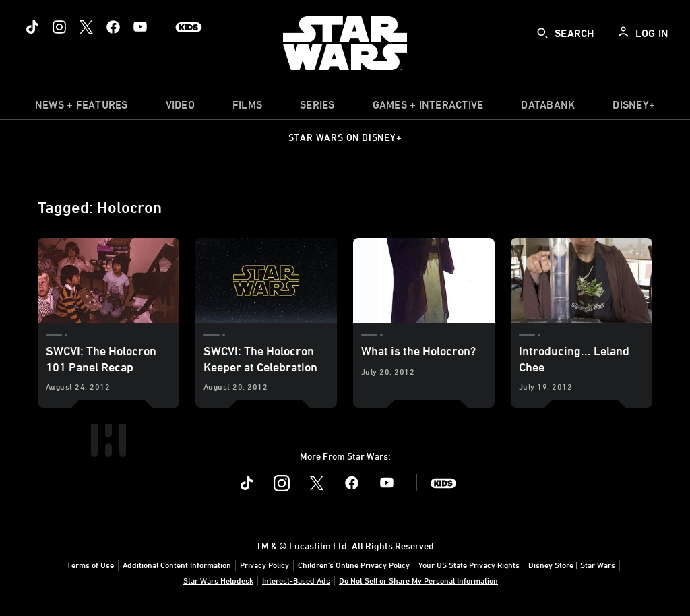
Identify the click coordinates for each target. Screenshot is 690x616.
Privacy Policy (264, 565)
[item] (82, 108)
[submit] (542, 33)
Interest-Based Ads (296, 580)
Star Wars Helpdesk (218, 580)
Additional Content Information (177, 565)
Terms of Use (90, 565)
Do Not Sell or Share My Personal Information (418, 580)
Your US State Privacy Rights (469, 565)
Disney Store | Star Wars (572, 565)
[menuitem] (180, 108)
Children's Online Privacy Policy (354, 565)
